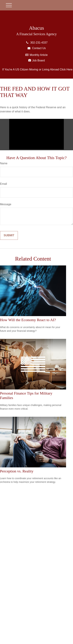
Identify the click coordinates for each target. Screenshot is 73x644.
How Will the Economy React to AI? (28, 320)
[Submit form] (9, 235)
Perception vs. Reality (17, 471)
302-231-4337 (36, 43)
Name (4, 163)
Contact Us (36, 48)
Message (6, 204)
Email (3, 184)
